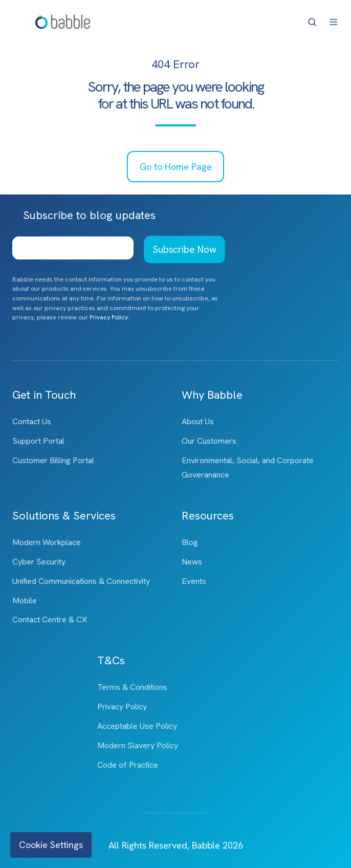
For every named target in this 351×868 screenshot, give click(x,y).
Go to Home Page (176, 167)
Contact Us (32, 421)
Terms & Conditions (132, 687)
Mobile (25, 601)
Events (194, 581)
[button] (312, 22)
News (192, 562)
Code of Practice (128, 765)
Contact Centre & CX (50, 620)
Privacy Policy (122, 707)
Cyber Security (39, 562)
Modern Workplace (47, 542)
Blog (190, 542)
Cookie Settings (51, 845)
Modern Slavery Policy (138, 745)
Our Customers (209, 441)
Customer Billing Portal (53, 460)
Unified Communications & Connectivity (81, 581)
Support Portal (38, 441)
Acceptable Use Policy (137, 726)
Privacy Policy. (109, 317)
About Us (198, 421)
